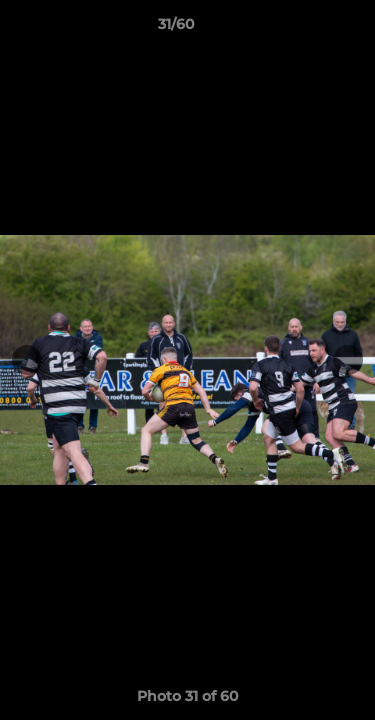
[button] (303, 29)
